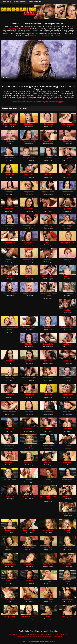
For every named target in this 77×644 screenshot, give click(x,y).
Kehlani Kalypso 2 (67, 226)
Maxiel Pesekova (10, 412)
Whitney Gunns (29, 496)
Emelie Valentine (10, 124)
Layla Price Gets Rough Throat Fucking (50, 636)
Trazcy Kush (10, 446)
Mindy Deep (48, 599)
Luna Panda (67, 276)
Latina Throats (35, 2)
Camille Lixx (67, 361)
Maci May (29, 344)
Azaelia (29, 479)
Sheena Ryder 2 (29, 226)
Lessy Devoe (10, 276)
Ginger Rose (10, 429)
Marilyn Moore (29, 293)
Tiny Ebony (48, 361)
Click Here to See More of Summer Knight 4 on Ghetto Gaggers (38, 102)
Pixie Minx (67, 547)
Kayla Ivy (10, 547)
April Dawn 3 (10, 158)
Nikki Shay (67, 462)
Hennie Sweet (67, 395)
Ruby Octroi (29, 462)
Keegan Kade (29, 192)
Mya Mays (67, 310)
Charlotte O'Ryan (29, 616)
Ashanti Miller (48, 141)
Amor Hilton (10, 599)
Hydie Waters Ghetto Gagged (38, 634)
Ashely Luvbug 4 (29, 158)
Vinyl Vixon (67, 378)
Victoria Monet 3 (29, 141)
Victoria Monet (10, 361)
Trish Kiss (48, 158)
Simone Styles (48, 344)
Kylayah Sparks (48, 192)
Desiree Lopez (67, 513)
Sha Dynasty (67, 158)
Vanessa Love (48, 209)
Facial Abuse (35, 36)
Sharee (67, 581)
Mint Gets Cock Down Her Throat (25, 636)
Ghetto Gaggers (20, 2)
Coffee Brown (29, 599)
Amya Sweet (48, 530)
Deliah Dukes (67, 479)
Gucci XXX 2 (10, 209)
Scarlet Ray (29, 581)
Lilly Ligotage (67, 616)
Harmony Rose (29, 327)
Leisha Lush (29, 175)
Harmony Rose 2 (10, 242)
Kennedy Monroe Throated (58, 634)
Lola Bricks (10, 395)
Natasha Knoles (10, 479)
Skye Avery (10, 378)
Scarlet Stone (48, 446)
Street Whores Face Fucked (19, 634)
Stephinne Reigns (29, 378)
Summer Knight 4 (10, 293)
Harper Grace (10, 530)
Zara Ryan (48, 327)
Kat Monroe (48, 124)
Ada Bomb (10, 141)
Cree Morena (67, 344)
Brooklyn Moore (67, 242)
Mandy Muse (67, 564)
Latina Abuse (25, 28)
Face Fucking (6, 2)
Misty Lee (10, 581)
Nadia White (67, 429)
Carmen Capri (29, 564)
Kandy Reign (10, 462)
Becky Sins (10, 175)
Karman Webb (29, 429)
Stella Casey (29, 124)
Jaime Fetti (67, 496)
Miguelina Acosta (10, 564)
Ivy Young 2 (67, 209)
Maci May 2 (10, 226)
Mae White (67, 141)
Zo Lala (67, 175)
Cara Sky (29, 446)
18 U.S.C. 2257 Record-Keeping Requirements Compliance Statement (38, 642)
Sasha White (48, 564)
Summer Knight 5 (48, 276)
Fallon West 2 (29, 209)
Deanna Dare (29, 395)
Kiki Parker (29, 276)
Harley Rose (29, 242)
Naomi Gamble (67, 599)
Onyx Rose (67, 412)
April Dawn (29, 361)
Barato (48, 479)
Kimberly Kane (67, 192)
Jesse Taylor (48, 547)
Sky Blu (48, 242)
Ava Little (67, 259)
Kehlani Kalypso (29, 259)
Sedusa (48, 429)
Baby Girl (67, 530)
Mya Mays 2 (48, 259)
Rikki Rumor (48, 378)
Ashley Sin (10, 259)
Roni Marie (48, 175)
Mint (48, 616)
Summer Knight (48, 412)
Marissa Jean (10, 192)
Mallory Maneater (67, 124)
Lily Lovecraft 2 (67, 293)
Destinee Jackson (67, 327)
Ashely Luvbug (10, 616)
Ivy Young (48, 226)
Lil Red (48, 581)
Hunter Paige (29, 547)
